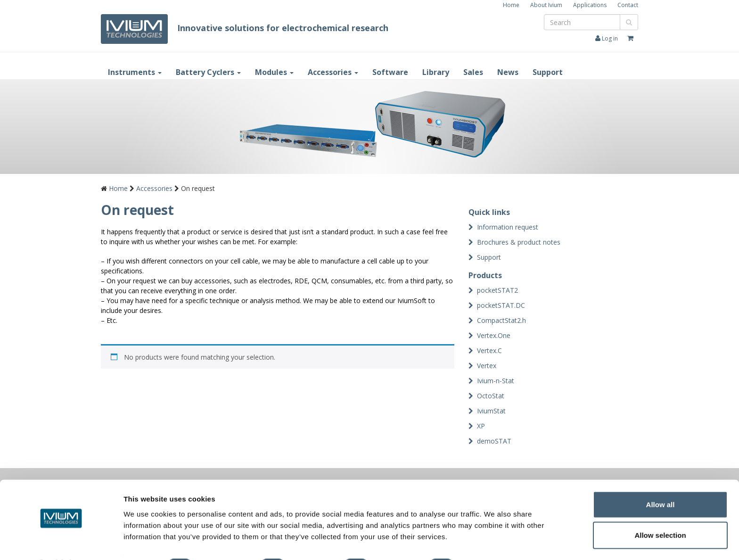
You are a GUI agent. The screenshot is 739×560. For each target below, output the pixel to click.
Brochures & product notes (519, 242)
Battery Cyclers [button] (208, 72)
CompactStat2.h (501, 320)
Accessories (154, 188)
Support (548, 72)
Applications (590, 5)
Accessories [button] (333, 72)
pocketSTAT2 (497, 290)
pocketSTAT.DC (501, 305)
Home (511, 5)
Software (390, 72)
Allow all (661, 479)
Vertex (487, 366)
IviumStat (491, 411)
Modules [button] (274, 72)
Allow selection (660, 510)
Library (436, 72)
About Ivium (546, 5)
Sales (473, 72)
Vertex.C (489, 350)
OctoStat (491, 396)
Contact (628, 5)
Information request (508, 227)
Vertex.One (494, 335)
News (508, 72)
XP (481, 426)
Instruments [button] (135, 72)
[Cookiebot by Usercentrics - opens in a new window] (61, 542)
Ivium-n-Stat (496, 381)
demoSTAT (494, 441)
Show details (495, 542)
